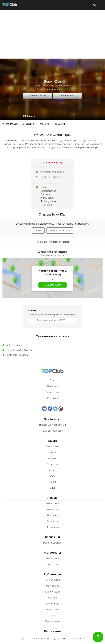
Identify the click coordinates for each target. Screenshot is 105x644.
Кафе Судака (13, 345)
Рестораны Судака (17, 355)
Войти (38, 231)
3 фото (31, 116)
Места (53, 441)
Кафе (38, 85)
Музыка (53, 598)
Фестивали (53, 527)
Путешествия (53, 621)
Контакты (53, 398)
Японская (46, 205)
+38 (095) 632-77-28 (52, 177)
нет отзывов (53, 89)
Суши (53, 488)
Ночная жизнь (53, 580)
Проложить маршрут (53, 255)
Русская (45, 194)
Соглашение (53, 392)
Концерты (53, 509)
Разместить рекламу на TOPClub (53, 320)
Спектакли (53, 521)
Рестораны (64, 85)
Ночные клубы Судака (19, 350)
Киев (47, 639)
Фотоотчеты (53, 553)
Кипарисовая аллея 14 (53, 172)
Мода (53, 615)
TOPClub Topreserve (53, 431)
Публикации (53, 574)
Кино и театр (53, 592)
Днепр (57, 639)
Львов (67, 639)
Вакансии (53, 386)
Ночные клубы (50, 85)
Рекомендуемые (53, 543)
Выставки (53, 515)
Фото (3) (45, 124)
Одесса (25, 639)
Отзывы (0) (29, 124)
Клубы (53, 452)
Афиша (53, 498)
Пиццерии (53, 464)
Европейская (48, 191)
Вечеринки (53, 503)
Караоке (53, 458)
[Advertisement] (53, 35)
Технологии (53, 609)
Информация (10, 124)
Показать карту (53, 285)
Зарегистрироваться (60, 231)
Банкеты (53, 470)
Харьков (37, 639)
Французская (48, 201)
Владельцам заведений (53, 425)
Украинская (47, 198)
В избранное (67, 96)
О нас (53, 380)
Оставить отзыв (38, 96)
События (60, 124)
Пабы (53, 482)
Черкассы (79, 639)
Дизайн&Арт (53, 604)
